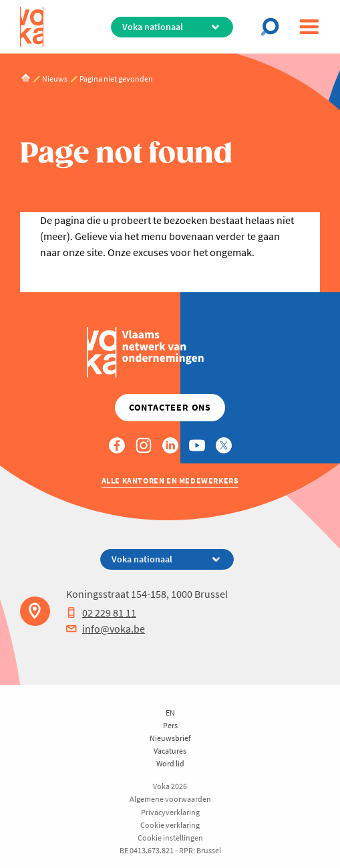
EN (170, 713)
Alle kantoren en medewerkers (170, 480)
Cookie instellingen (170, 838)
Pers (170, 725)
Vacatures (170, 751)
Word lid (170, 763)
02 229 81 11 (101, 613)
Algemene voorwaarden (170, 799)
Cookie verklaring (170, 825)
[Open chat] (274, 27)
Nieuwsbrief (170, 738)
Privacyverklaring (170, 812)
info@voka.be (106, 629)
